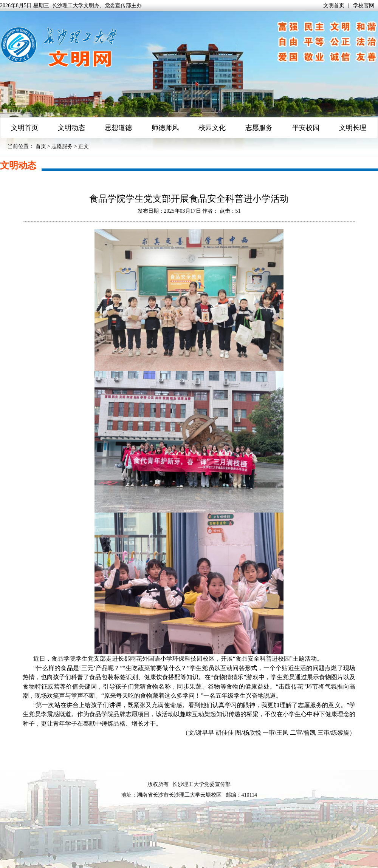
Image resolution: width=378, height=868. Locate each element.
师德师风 (165, 128)
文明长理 (353, 128)
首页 (41, 146)
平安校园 (306, 128)
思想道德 (118, 128)
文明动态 (71, 128)
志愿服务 (259, 128)
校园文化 (212, 128)
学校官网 (364, 5)
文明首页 (334, 5)
